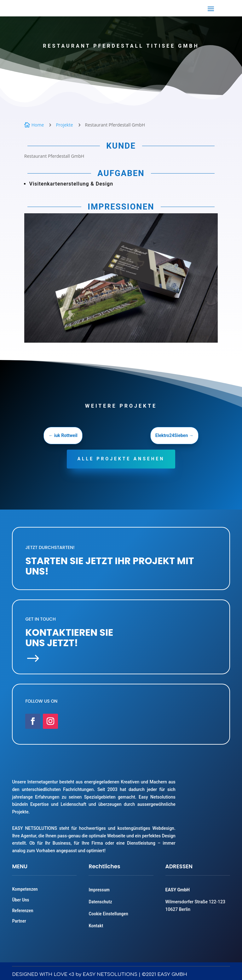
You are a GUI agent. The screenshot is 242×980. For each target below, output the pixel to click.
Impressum (99, 890)
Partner (19, 921)
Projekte (64, 125)
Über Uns (20, 900)
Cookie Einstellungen (108, 914)
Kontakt (96, 926)
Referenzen (23, 911)
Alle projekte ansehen (121, 459)
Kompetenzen (25, 889)
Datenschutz (100, 902)
